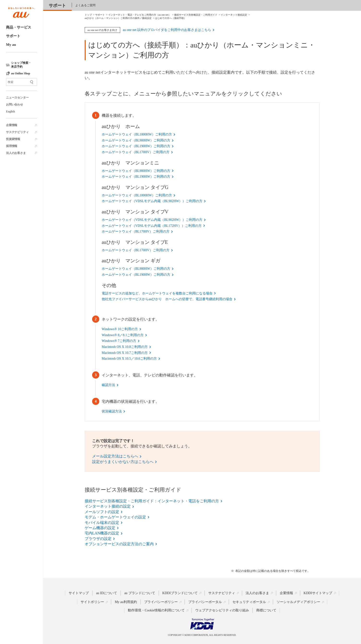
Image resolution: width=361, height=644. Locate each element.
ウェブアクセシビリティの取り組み (222, 610)
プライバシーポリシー (161, 602)
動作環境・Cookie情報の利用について (156, 610)
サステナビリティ (17, 132)
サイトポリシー (92, 602)
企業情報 (12, 125)
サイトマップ (79, 593)
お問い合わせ (15, 105)
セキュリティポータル (249, 602)
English (10, 111)
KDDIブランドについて (180, 593)
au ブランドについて (140, 593)
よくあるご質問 (85, 5)
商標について (266, 610)
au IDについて (107, 593)
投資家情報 (13, 139)
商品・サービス (19, 27)
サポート (13, 36)
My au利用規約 (126, 602)
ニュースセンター (17, 98)
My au (11, 45)
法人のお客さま (16, 153)
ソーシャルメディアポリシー (298, 602)
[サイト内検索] (21, 82)
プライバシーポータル (205, 602)
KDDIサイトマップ (318, 593)
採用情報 (12, 146)
